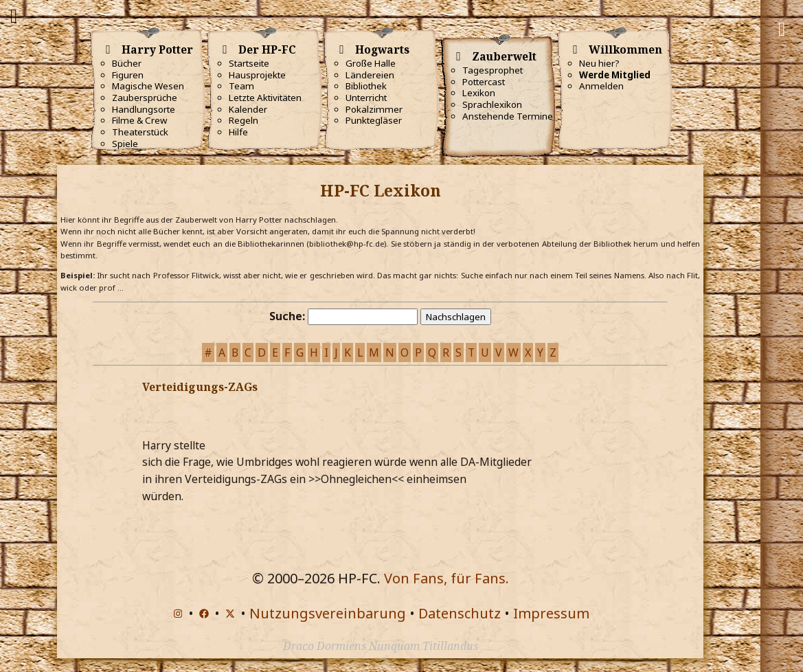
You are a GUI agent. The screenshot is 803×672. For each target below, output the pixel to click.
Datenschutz (460, 613)
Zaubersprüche (145, 98)
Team (241, 86)
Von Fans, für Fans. (446, 578)
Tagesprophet (493, 70)
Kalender (248, 109)
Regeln (244, 120)
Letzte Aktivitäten (265, 98)
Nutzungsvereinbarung (328, 613)
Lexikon (479, 93)
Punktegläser (374, 120)
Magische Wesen (148, 86)
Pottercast (484, 82)
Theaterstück (140, 132)
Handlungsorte (144, 109)
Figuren (128, 75)
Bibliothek (366, 86)
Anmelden (601, 86)
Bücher (127, 63)
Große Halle (371, 63)
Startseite (249, 63)
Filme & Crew (139, 120)
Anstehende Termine (508, 116)
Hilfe (238, 132)
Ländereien (370, 75)
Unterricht (366, 98)
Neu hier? (599, 63)
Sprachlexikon (492, 104)
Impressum (551, 613)
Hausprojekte (257, 75)
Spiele (125, 144)
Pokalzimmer (374, 109)
